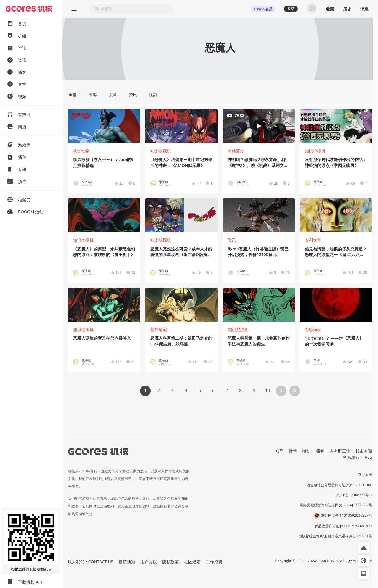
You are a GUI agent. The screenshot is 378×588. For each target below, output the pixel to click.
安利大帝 (313, 240)
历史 (347, 9)
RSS (369, 457)
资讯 (232, 240)
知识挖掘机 (161, 151)
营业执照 (365, 475)
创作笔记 (159, 329)
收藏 (330, 9)
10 (268, 390)
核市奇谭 (364, 451)
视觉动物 (81, 151)
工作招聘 (214, 562)
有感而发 (236, 151)
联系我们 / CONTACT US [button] (91, 562)
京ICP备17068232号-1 (354, 495)
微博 (293, 451)
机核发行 (351, 457)
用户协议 (149, 562)
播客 (320, 451)
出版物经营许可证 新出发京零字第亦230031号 (335, 536)
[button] (364, 548)
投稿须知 (127, 562)
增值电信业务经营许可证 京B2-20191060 (339, 485)
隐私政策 (170, 562)
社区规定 (192, 562)
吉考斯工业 (340, 451)
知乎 (279, 451)
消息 (364, 9)
